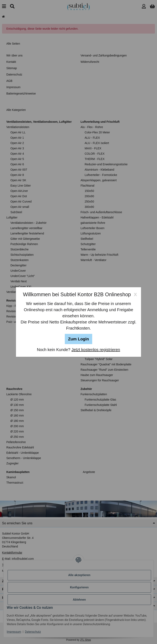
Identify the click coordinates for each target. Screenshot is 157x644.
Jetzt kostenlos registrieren (96, 350)
